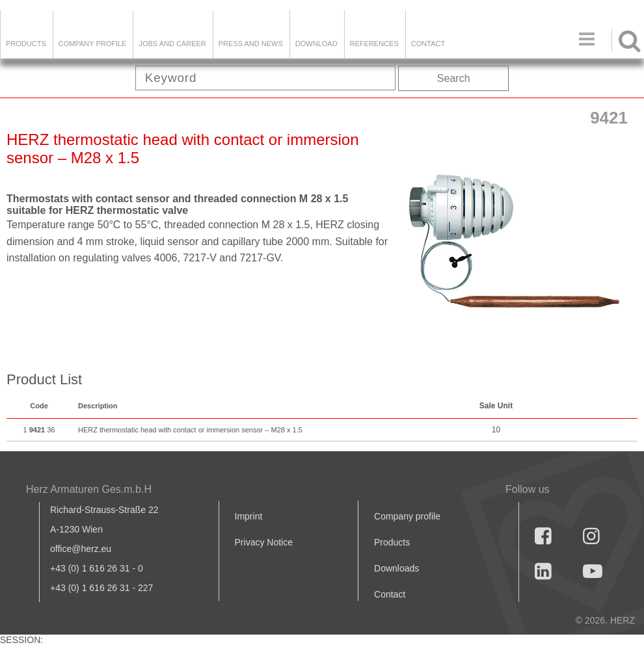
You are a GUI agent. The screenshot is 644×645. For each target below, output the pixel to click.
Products (26, 44)
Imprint (249, 516)
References (374, 44)
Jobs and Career (172, 44)
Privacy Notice (264, 542)
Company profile (407, 516)
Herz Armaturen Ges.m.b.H (89, 489)
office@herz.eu (81, 549)
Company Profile (93, 44)
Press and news (251, 44)
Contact (428, 44)
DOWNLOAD (316, 44)
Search (454, 78)
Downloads (396, 568)
